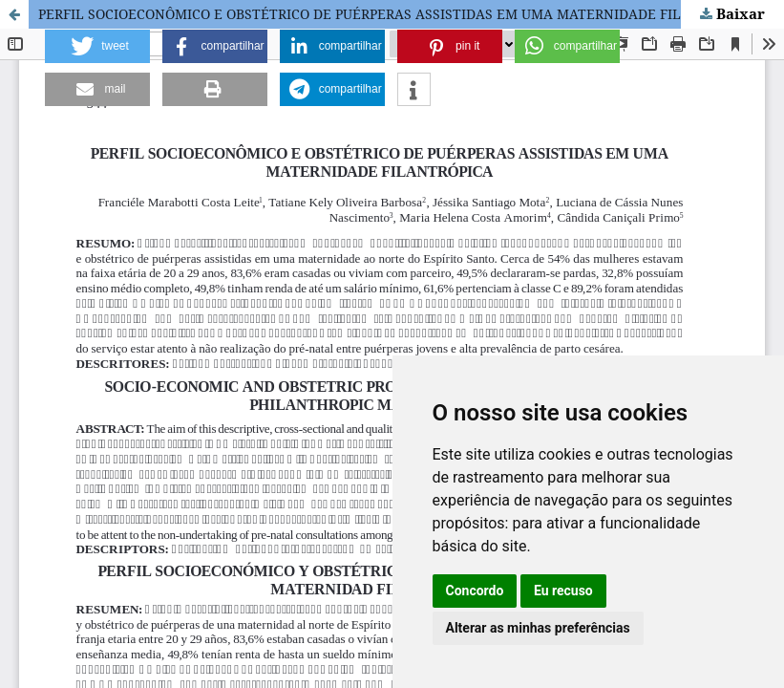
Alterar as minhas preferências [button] (538, 628)
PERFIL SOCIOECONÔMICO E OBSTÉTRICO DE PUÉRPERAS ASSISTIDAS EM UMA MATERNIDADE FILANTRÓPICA (398, 14)
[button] (97, 46)
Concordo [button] (475, 591)
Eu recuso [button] (563, 591)
